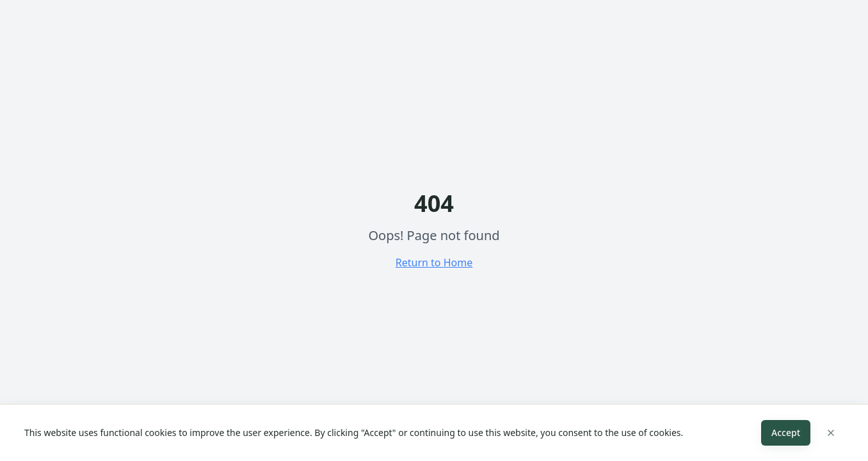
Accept (786, 433)
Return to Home (434, 263)
